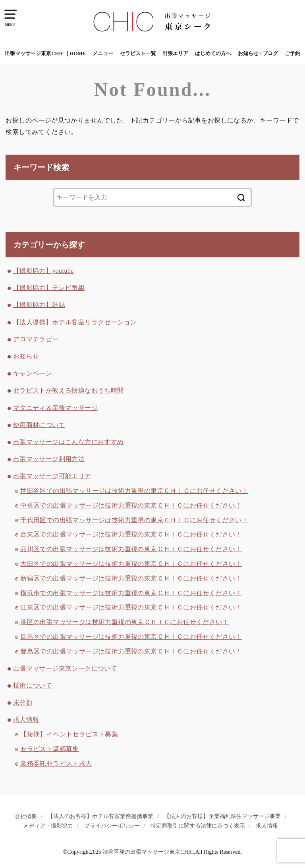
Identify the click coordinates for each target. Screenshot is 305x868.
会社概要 (26, 816)
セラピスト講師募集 (50, 749)
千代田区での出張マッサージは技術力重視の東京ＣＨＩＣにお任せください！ (134, 520)
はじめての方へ (213, 54)
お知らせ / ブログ (258, 54)
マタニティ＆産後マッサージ (55, 408)
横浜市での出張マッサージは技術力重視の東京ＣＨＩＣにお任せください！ (131, 593)
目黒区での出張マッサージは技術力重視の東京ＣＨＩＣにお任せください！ (131, 637)
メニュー (103, 54)
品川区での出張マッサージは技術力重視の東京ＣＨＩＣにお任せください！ (131, 549)
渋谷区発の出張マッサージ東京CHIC (148, 852)
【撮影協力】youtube (43, 271)
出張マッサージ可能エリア (52, 476)
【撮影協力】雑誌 (39, 305)
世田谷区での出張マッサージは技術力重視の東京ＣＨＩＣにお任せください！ (134, 491)
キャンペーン (33, 373)
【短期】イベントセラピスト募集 (69, 734)
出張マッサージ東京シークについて (65, 668)
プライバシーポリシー (112, 826)
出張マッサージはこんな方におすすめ (69, 442)
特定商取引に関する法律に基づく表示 (198, 826)
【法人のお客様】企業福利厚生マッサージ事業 (222, 816)
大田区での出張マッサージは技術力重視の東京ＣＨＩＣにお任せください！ (131, 564)
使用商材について (39, 425)
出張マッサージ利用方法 (49, 459)
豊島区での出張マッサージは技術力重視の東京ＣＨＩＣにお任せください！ (131, 651)
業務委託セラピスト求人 (56, 764)
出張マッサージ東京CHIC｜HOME (45, 54)
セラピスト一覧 (138, 54)
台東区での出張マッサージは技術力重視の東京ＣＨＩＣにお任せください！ (131, 534)
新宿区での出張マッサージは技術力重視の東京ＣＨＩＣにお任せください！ (131, 578)
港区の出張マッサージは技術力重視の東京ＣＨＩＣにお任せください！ (125, 622)
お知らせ (26, 356)
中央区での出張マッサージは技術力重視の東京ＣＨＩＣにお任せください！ (131, 505)
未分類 (23, 702)
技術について (33, 685)
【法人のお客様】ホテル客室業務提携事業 (100, 816)
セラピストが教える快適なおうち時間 (69, 390)
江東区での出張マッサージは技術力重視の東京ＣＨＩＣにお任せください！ (131, 607)
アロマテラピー (36, 339)
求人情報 (26, 720)
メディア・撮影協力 (48, 826)
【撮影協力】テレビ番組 (49, 288)
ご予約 (292, 54)
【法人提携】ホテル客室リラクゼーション (75, 322)
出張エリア (175, 54)
